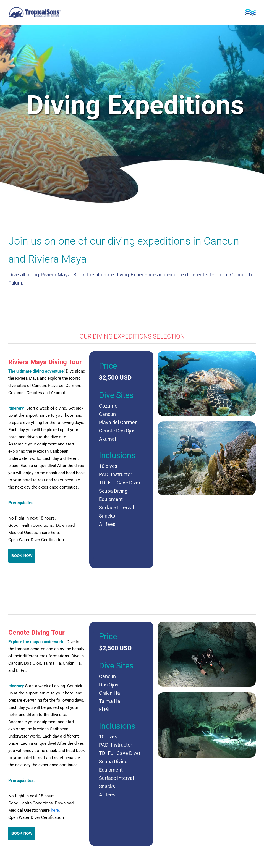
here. (55, 810)
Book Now (22, 556)
